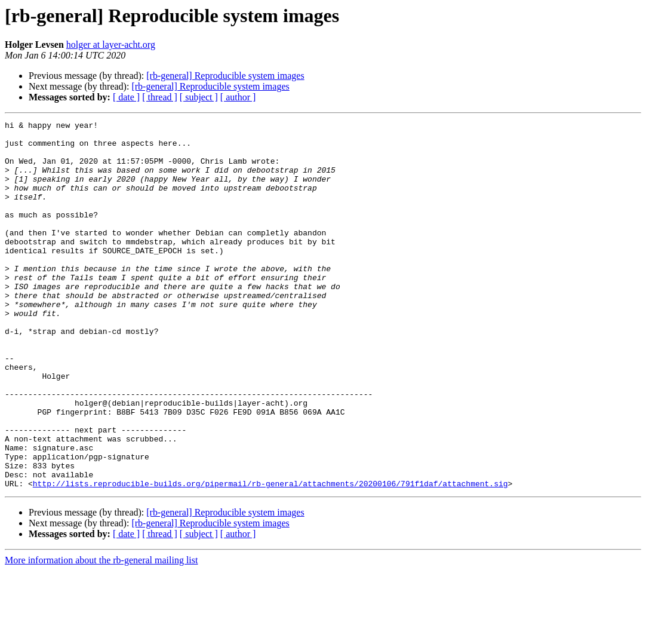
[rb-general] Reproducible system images (225, 76)
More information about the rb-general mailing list (101, 634)
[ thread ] (160, 97)
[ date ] (126, 97)
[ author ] (238, 97)
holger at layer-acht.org (111, 45)
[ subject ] (199, 97)
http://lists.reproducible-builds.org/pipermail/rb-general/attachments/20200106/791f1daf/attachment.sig (270, 557)
